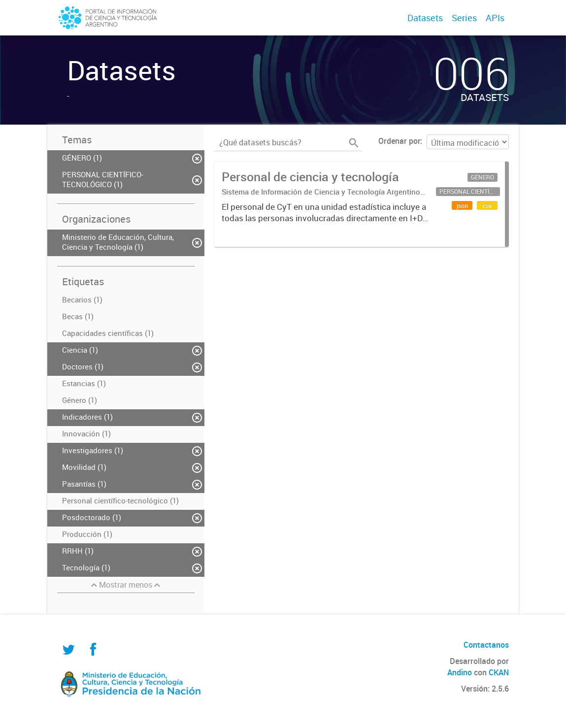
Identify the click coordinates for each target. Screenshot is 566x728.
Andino (460, 672)
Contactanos (486, 645)
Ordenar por (399, 141)
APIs (495, 18)
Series (464, 18)
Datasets (425, 18)
